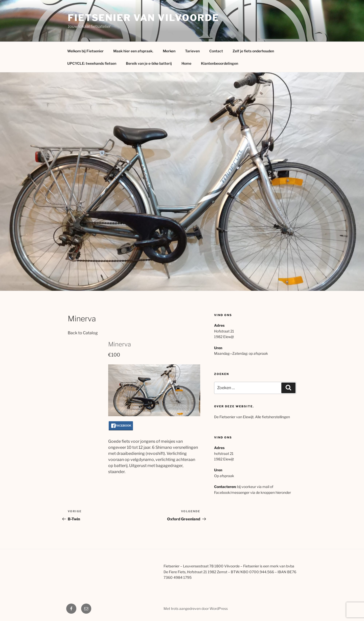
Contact (216, 51)
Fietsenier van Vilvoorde (143, 18)
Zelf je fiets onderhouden (253, 51)
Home (186, 63)
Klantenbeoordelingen (220, 63)
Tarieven (192, 51)
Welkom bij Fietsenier (85, 51)
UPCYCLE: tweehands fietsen (92, 63)
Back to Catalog (83, 333)
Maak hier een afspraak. (133, 51)
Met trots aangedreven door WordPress (196, 608)
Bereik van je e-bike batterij (149, 63)
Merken (169, 51)
